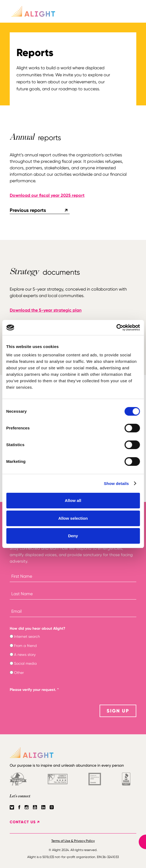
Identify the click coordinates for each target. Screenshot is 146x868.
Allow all (73, 500)
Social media (25, 663)
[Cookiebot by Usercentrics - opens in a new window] (116, 328)
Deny (73, 536)
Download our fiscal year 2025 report (47, 195)
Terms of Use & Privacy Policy (73, 841)
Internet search (27, 636)
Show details (116, 483)
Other (19, 673)
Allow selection (73, 518)
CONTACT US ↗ (25, 822)
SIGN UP (118, 711)
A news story (25, 655)
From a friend (25, 646)
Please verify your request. (34, 690)
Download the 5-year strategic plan (46, 310)
